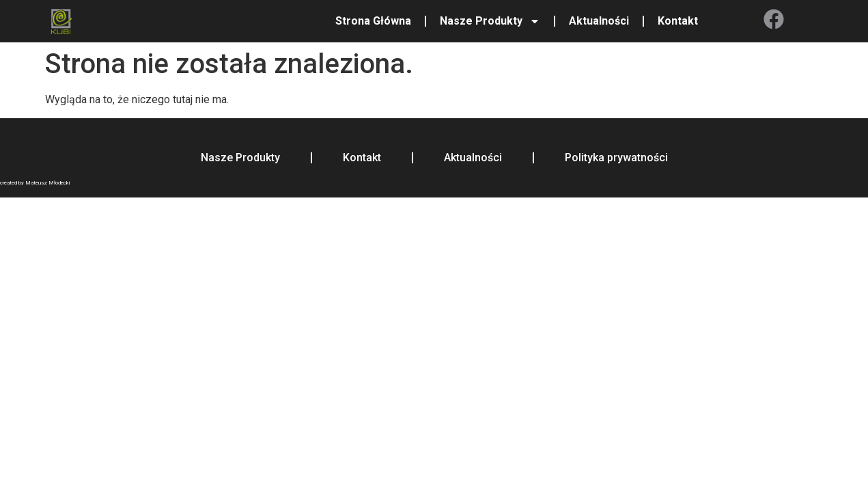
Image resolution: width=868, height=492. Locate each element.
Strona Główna (373, 21)
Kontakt (678, 21)
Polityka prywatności (616, 158)
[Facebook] (774, 19)
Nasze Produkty (490, 21)
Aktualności (599, 21)
